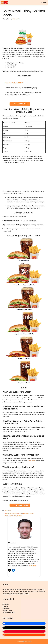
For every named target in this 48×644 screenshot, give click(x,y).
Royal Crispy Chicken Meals (13, 516)
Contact (5, 606)
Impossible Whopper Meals (24, 322)
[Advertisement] (24, 177)
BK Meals (8, 511)
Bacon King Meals (24, 347)
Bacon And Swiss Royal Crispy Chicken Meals (19, 513)
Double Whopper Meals (24, 298)
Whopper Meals (24, 249)
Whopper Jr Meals (24, 371)
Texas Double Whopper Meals (24, 273)
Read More (32, 566)
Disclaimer (6, 608)
